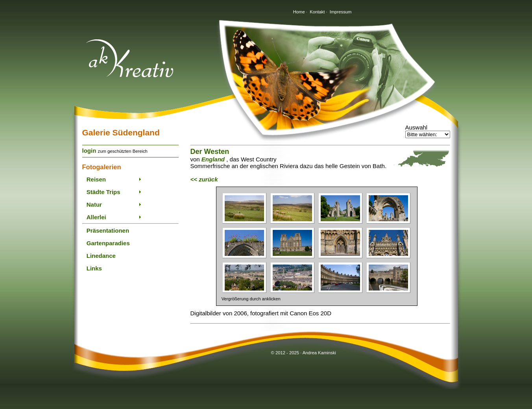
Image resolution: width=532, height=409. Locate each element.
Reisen (96, 179)
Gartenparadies (108, 243)
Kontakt (317, 12)
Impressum (341, 12)
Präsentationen (108, 230)
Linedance (101, 256)
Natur (94, 204)
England (213, 159)
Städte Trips (103, 192)
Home (299, 12)
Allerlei (96, 217)
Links (94, 268)
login (89, 151)
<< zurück (204, 179)
